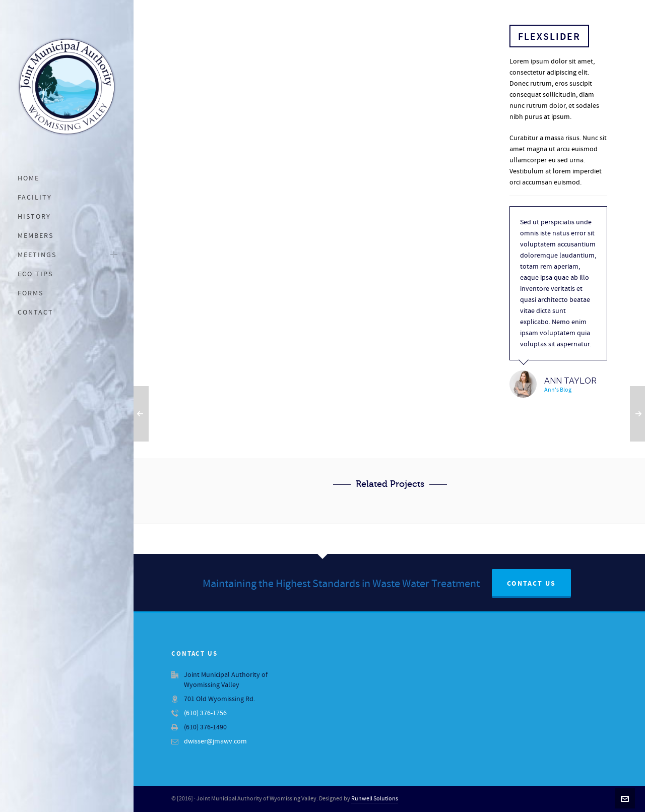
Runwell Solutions (375, 799)
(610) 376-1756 (205, 713)
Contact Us (531, 584)
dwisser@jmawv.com (215, 741)
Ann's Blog (558, 390)
